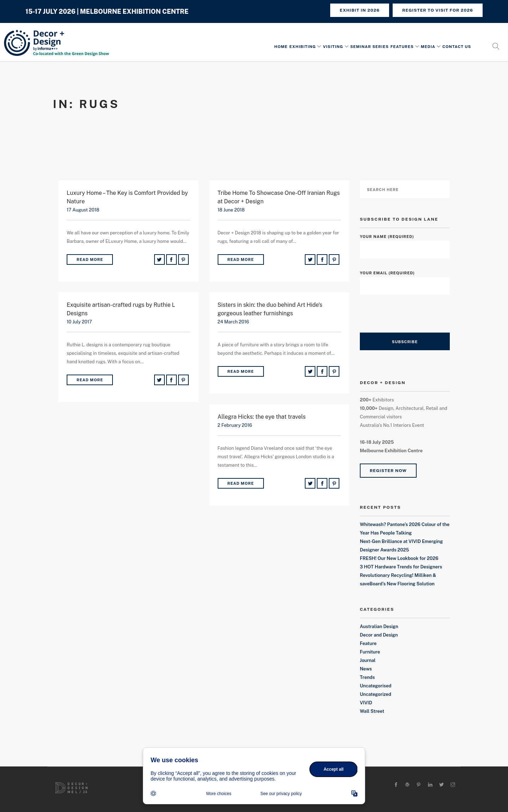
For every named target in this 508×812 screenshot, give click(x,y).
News (366, 669)
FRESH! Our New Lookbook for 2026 (399, 558)
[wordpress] (407, 785)
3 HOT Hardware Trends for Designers (401, 567)
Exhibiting (303, 47)
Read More (90, 259)
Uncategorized (376, 694)
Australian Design (379, 626)
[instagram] (453, 785)
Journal (368, 660)
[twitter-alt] (442, 785)
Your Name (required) (405, 243)
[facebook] (396, 785)
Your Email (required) (405, 279)
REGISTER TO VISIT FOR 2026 (438, 10)
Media (428, 47)
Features (402, 47)
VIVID (366, 703)
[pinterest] (419, 785)
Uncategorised (376, 686)
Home (281, 47)
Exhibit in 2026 (360, 10)
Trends (367, 677)
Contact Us (457, 47)
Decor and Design (379, 635)
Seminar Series (370, 47)
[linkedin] (430, 785)
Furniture (370, 652)
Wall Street (372, 711)
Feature (368, 643)
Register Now (388, 471)
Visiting (333, 47)
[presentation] (413, 319)
